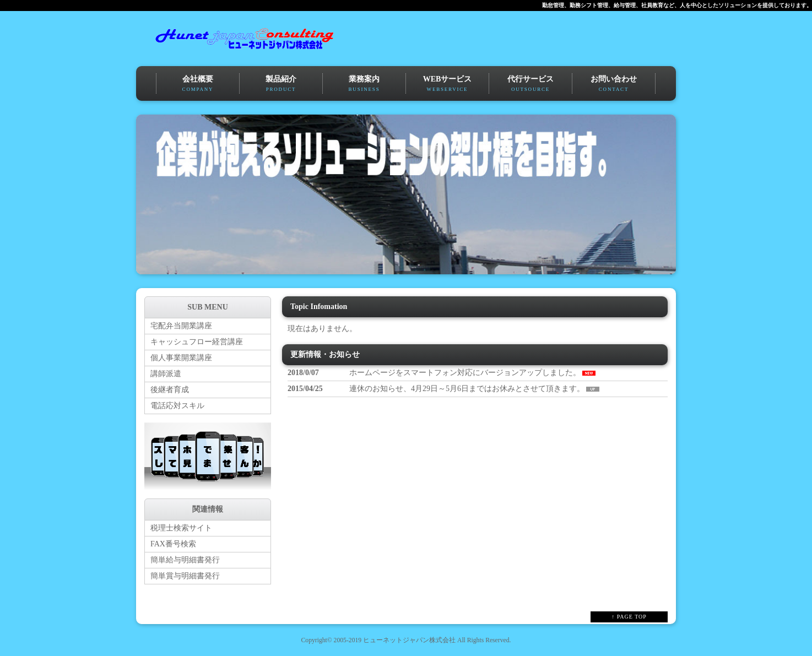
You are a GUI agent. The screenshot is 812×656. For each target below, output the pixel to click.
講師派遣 (166, 374)
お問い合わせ (614, 84)
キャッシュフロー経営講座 (197, 342)
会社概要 (198, 84)
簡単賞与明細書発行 (185, 576)
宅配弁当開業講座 (181, 326)
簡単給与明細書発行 (185, 560)
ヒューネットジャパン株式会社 (409, 640)
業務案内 (364, 84)
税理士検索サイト (181, 528)
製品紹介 (281, 84)
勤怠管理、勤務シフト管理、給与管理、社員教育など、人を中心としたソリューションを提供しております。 (677, 5)
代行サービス (530, 84)
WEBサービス (447, 84)
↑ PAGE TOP (629, 617)
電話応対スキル (177, 406)
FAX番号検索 (173, 544)
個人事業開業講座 (181, 358)
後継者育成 (170, 390)
